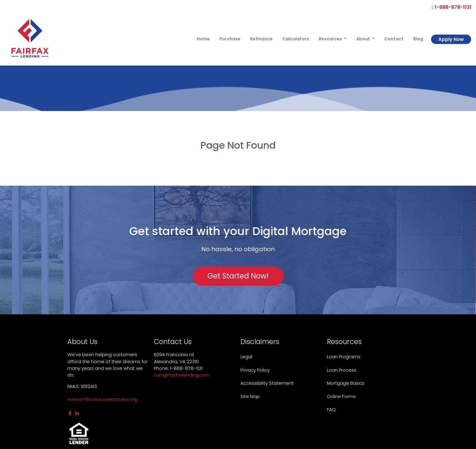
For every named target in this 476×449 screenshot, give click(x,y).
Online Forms (341, 396)
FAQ (331, 409)
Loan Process (342, 370)
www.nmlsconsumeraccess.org (102, 399)
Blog (418, 39)
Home (203, 39)
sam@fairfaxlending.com (182, 375)
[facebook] (70, 413)
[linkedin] (77, 413)
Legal (246, 357)
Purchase (230, 39)
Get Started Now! (238, 276)
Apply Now (451, 39)
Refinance (261, 39)
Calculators (296, 39)
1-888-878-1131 (452, 7)
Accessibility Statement (267, 383)
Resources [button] (331, 39)
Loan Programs (344, 357)
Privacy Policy (255, 370)
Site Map (250, 396)
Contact (394, 39)
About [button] (364, 39)
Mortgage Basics (346, 383)
